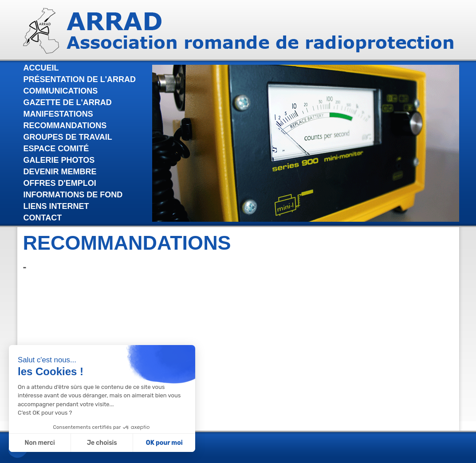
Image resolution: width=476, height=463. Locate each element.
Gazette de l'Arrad (68, 102)
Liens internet (56, 206)
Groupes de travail (68, 137)
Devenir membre (60, 172)
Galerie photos (59, 160)
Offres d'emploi (60, 183)
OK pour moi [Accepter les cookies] (164, 443)
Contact (43, 218)
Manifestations (58, 114)
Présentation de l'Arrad (80, 79)
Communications (61, 91)
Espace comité (56, 149)
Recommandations (65, 126)
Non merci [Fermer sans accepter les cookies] (39, 443)
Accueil (41, 68)
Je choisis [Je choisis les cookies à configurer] (102, 443)
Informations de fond (73, 195)
